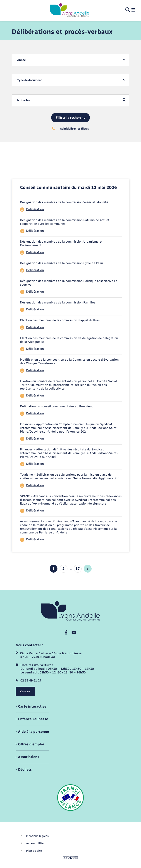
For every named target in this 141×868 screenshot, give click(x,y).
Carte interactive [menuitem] (32, 706)
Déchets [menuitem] (25, 769)
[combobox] (70, 60)
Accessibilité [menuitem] (35, 843)
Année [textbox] (21, 60)
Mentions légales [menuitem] (37, 836)
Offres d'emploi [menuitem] (31, 744)
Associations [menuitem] (29, 757)
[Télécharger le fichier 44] (71, 210)
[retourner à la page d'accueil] (70, 10)
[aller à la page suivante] (88, 569)
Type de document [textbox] (29, 80)
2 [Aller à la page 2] (64, 569)
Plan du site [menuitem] (34, 851)
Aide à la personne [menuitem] (34, 732)
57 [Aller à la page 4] (78, 569)
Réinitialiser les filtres (70, 128)
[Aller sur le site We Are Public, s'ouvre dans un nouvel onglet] (70, 858)
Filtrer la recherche (70, 118)
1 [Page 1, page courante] (54, 569)
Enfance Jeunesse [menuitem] (33, 719)
